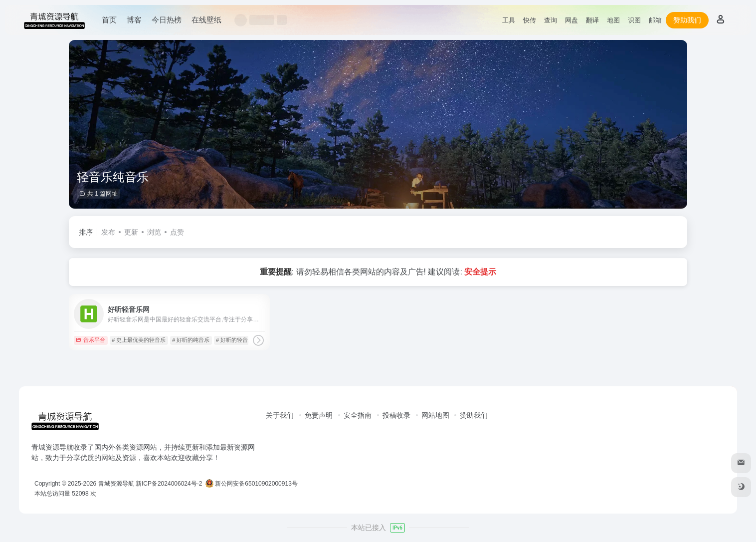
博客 (134, 20)
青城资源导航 (116, 484)
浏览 (154, 232)
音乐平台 (91, 340)
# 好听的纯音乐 (191, 340)
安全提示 (480, 272)
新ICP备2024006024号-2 (169, 484)
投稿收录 (396, 415)
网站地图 (435, 415)
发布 (108, 232)
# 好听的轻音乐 (235, 340)
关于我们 (280, 415)
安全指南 (358, 415)
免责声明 (319, 415)
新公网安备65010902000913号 (252, 484)
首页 (109, 20)
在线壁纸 (206, 20)
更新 (131, 232)
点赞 (177, 232)
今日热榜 (167, 20)
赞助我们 (687, 20)
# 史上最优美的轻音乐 (139, 340)
